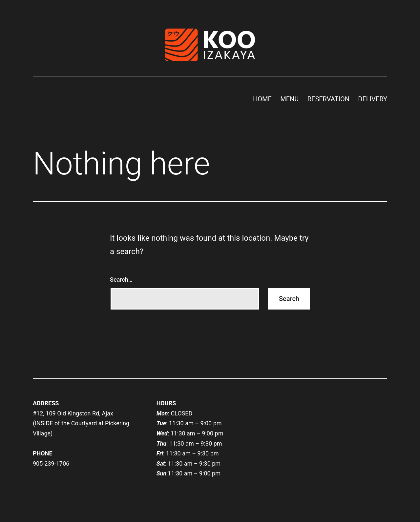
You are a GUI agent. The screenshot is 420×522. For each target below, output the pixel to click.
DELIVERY (373, 99)
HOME (262, 99)
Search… (121, 280)
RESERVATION (328, 99)
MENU (289, 99)
